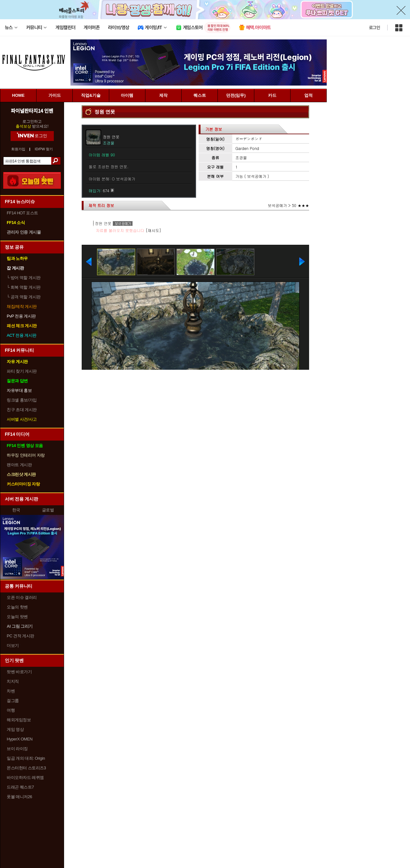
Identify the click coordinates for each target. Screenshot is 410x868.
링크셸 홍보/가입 (22, 400)
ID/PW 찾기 (44, 149)
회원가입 (18, 149)
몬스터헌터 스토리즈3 (26, 768)
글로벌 (48, 510)
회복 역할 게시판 (24, 287)
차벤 (11, 691)
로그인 (374, 28)
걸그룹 (13, 701)
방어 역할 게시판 (24, 278)
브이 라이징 (17, 749)
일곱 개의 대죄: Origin (26, 758)
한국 (16, 510)
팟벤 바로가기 (19, 672)
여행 (11, 710)
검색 (56, 161)
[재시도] (153, 230)
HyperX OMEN (20, 739)
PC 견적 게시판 (20, 636)
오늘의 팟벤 (17, 617)
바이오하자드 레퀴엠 (25, 777)
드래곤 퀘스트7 (20, 787)
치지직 (13, 681)
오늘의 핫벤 (17, 607)
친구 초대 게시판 (22, 410)
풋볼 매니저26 (19, 797)
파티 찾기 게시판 (22, 371)
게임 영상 (15, 729)
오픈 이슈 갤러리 (22, 597)
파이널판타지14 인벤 (32, 111)
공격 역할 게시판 (24, 297)
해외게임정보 (19, 720)
